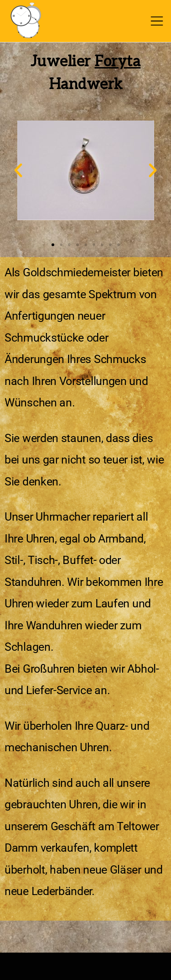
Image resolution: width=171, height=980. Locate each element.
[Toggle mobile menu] (157, 21)
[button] (18, 170)
